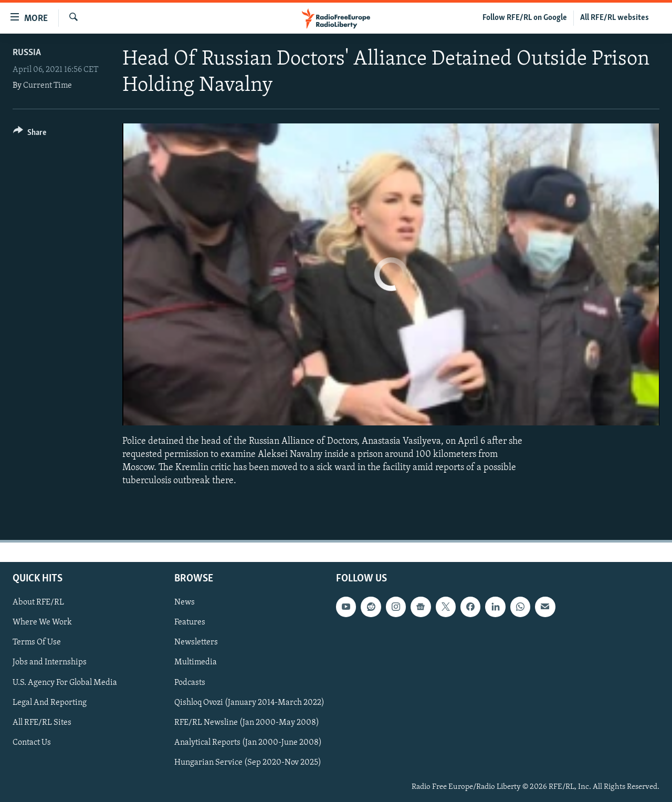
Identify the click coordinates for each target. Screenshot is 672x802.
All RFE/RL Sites (42, 722)
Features (190, 622)
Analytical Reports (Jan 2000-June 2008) (248, 742)
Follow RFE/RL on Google (525, 18)
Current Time (48, 86)
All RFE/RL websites (615, 18)
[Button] (30, 134)
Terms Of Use (37, 642)
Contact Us (32, 742)
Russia (27, 53)
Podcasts (190, 682)
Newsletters (196, 642)
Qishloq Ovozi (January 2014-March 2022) (249, 702)
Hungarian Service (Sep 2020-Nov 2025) (248, 762)
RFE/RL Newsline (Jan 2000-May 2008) (247, 722)
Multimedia (196, 662)
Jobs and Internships (50, 662)
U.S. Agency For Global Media (65, 682)
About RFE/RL (38, 602)
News (185, 602)
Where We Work (42, 622)
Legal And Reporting (50, 702)
